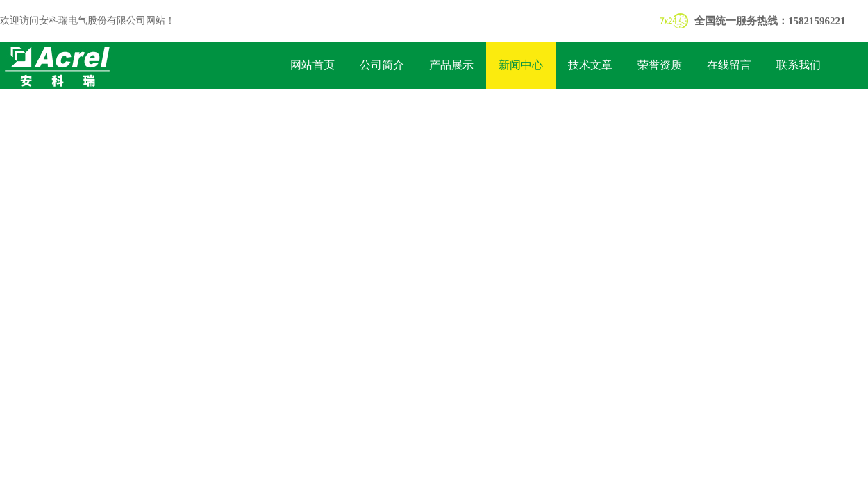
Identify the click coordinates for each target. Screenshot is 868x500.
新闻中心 (521, 65)
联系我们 (799, 65)
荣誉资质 (660, 65)
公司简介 (382, 65)
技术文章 (590, 65)
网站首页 (312, 65)
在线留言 (729, 65)
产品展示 (451, 65)
